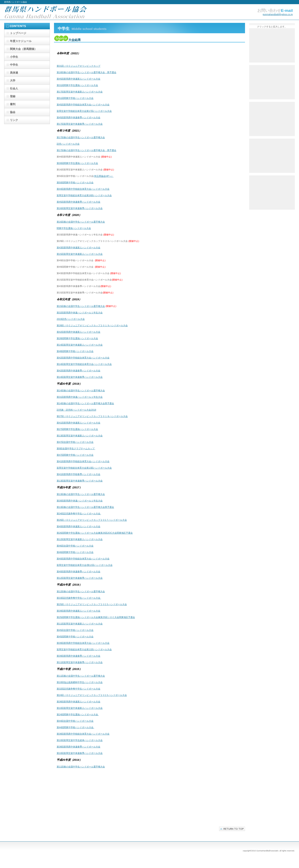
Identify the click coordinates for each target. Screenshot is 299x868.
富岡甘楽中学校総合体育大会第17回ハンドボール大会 (84, 111)
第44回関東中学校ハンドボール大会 (75, 727)
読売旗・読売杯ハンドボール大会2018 (76, 410)
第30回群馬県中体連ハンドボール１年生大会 (80, 501)
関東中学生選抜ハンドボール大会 (74, 228)
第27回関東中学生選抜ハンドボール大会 (77, 429)
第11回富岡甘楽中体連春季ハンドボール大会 (80, 662)
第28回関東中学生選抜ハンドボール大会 (77, 338)
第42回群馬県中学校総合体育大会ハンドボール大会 (83, 358)
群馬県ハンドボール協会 (46, 12)
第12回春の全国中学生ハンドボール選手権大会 (81, 591)
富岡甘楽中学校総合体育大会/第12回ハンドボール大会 (85, 565)
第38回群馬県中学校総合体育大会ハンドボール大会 (83, 734)
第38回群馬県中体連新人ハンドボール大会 (78, 702)
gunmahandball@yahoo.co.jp (278, 14)
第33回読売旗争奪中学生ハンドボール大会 (79, 598)
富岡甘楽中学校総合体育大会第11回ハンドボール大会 (84, 649)
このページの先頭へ (232, 829)
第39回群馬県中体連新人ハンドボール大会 (78, 611)
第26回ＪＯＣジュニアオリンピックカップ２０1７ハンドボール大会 (92, 520)
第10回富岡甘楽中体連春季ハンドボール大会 (80, 753)
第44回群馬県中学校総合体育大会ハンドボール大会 (83, 189)
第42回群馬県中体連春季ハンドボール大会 (78, 371)
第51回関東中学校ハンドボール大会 (75, 98)
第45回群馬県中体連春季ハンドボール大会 (78, 117)
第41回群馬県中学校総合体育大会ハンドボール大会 (83, 461)
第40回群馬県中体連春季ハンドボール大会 (78, 571)
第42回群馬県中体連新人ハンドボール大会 (78, 332)
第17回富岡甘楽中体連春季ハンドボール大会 (80, 124)
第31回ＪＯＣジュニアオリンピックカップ (78, 66)
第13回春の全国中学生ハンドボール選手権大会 (81, 494)
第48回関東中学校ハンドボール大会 (75, 351)
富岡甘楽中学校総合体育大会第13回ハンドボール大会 (84, 468)
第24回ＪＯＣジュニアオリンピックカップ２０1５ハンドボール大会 (92, 695)
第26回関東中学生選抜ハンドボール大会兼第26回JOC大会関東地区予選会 (95, 533)
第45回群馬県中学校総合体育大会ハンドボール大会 (83, 105)
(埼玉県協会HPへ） (103, 176)
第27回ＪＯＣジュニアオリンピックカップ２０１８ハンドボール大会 (92, 416)
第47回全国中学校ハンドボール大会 (75, 442)
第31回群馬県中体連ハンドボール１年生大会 (80, 397)
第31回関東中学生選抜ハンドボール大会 (77, 85)
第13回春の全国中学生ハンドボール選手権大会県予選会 (85, 507)
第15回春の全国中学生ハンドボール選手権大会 (81, 306)
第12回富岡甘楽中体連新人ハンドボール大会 (80, 539)
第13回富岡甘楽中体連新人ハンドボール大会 (80, 436)
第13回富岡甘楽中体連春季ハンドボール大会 (80, 481)
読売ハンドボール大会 (68, 144)
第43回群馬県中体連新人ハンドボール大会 (78, 247)
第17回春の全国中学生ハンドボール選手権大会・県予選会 (86, 150)
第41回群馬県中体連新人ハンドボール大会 (78, 423)
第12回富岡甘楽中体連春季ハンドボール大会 (80, 578)
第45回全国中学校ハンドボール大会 (75, 630)
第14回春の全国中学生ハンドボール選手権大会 (81, 390)
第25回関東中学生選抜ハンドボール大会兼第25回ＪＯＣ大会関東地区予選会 (96, 617)
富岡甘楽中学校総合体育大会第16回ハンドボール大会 (84, 195)
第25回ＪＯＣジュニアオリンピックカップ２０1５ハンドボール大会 (92, 604)
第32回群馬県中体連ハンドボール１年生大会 (80, 313)
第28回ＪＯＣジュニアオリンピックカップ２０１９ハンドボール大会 (92, 325)
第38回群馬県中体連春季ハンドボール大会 (78, 747)
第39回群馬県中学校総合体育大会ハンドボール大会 (83, 643)
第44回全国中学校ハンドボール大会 (75, 721)
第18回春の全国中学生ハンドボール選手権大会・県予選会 (86, 72)
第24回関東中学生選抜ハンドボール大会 (78, 714)
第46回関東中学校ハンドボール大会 (75, 552)
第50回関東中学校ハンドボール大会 (75, 182)
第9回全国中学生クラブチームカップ (76, 448)
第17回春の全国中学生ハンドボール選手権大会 (81, 137)
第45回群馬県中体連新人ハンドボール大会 (78, 79)
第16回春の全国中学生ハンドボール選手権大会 (81, 222)
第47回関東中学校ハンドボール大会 (75, 455)
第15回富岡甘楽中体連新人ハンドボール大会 (80, 254)
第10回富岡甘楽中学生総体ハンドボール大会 (80, 740)
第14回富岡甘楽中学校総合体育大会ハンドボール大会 (84, 364)
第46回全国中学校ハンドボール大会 (75, 546)
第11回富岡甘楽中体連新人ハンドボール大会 (80, 624)
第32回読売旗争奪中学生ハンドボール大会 (78, 689)
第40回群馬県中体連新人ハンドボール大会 (78, 526)
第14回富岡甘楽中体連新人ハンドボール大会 (80, 345)
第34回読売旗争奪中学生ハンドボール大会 (79, 513)
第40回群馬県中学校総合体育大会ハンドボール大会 (83, 559)
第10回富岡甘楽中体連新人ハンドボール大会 (80, 708)
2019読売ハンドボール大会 (71, 319)
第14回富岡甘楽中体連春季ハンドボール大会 (80, 377)
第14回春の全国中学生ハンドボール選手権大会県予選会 (85, 403)
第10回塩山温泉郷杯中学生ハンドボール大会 (80, 682)
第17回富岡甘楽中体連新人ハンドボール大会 (80, 92)
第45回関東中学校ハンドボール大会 (75, 637)
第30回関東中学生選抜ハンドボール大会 (77, 163)
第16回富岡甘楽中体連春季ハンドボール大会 (80, 208)
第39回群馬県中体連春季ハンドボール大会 (78, 656)
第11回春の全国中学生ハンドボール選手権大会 (81, 676)
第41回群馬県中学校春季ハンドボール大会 (78, 474)
